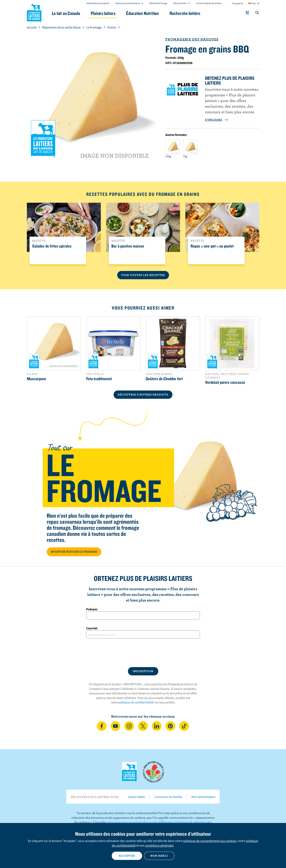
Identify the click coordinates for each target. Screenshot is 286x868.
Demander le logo (158, 3)
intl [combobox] (254, 3)
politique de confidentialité (136, 702)
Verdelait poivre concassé (225, 382)
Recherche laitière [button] (185, 13)
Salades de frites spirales (52, 246)
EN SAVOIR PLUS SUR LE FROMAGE (74, 552)
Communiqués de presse (209, 3)
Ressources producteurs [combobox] (128, 3)
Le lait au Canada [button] (66, 13)
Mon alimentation (203, 797)
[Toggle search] (258, 14)
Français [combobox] (236, 3)
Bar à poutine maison (128, 246)
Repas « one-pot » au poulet (212, 246)
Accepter (127, 856)
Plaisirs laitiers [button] (103, 13)
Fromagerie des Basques (192, 39)
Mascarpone (36, 379)
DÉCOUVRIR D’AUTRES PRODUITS (143, 395)
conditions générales (159, 845)
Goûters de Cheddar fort (164, 379)
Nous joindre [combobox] (180, 3)
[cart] (247, 14)
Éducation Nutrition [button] (142, 13)
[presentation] (143, 653)
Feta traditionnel (99, 379)
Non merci (159, 856)
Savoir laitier (137, 797)
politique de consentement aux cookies (210, 841)
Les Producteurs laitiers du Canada (34, 12)
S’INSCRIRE (216, 120)
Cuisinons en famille (168, 797)
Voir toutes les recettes (143, 275)
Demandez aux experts (98, 3)
